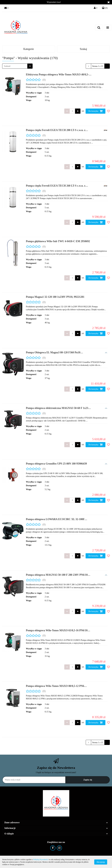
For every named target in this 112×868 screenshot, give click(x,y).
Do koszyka (96, 111)
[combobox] (17, 66)
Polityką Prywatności (41, 859)
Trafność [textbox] (7, 66)
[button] (105, 8)
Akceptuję (101, 862)
